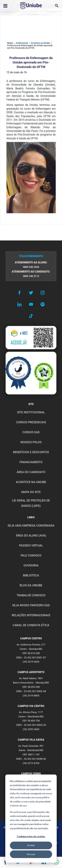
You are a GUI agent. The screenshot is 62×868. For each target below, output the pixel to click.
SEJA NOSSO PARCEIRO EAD (31, 605)
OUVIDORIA (31, 565)
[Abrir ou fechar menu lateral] (5, 6)
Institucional (22, 43)
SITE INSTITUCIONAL (31, 412)
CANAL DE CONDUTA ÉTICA (31, 625)
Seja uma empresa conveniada (31, 526)
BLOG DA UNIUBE (31, 585)
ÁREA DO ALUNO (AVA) (31, 536)
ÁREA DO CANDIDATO (31, 472)
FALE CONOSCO (31, 555)
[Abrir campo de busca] (57, 6)
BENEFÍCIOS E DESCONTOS (31, 452)
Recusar (31, 854)
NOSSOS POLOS (31, 442)
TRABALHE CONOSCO (31, 595)
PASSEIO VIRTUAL (31, 546)
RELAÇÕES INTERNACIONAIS (31, 615)
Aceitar (31, 845)
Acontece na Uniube (40, 43)
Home (10, 43)
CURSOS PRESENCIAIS (31, 422)
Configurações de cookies (31, 836)
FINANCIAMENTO (31, 462)
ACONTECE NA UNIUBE (31, 482)
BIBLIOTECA (31, 575)
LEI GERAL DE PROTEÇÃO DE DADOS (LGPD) (31, 503)
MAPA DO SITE (31, 492)
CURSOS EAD (31, 432)
